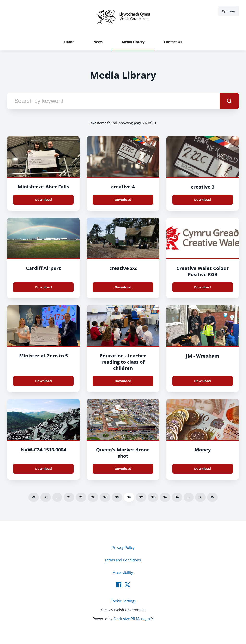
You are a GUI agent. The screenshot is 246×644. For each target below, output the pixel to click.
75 (117, 497)
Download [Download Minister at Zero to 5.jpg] (43, 381)
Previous (46, 497)
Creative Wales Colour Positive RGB (203, 271)
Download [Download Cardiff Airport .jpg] (43, 287)
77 (141, 497)
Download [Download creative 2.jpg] (123, 287)
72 (81, 497)
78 (153, 497)
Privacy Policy (123, 547)
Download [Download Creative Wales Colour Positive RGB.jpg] (203, 287)
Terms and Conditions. (123, 560)
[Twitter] (128, 585)
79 (165, 497)
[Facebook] (119, 585)
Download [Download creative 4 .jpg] (123, 200)
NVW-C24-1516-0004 (43, 450)
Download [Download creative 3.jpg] (203, 200)
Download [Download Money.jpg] (203, 469)
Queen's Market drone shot (123, 453)
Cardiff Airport (43, 268)
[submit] (229, 101)
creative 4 (123, 187)
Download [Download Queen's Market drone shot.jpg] (123, 469)
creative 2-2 (123, 268)
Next (200, 497)
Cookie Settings (123, 601)
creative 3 (203, 187)
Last (212, 497)
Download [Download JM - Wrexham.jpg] (203, 381)
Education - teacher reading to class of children (123, 362)
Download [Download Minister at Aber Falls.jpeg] (43, 200)
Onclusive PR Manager (132, 619)
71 (69, 497)
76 (129, 497)
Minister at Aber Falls (43, 187)
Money (203, 450)
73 (93, 497)
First (34, 497)
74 (105, 497)
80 (177, 497)
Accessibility (123, 572)
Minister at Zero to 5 (43, 356)
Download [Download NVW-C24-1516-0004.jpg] (43, 469)
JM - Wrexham (203, 356)
